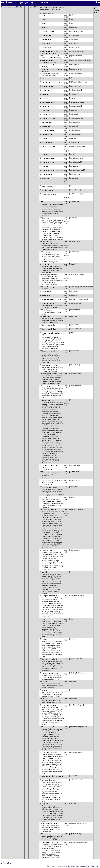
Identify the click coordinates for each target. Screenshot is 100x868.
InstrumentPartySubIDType (12, 7)
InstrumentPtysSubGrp (8, 864)
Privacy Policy (94, 866)
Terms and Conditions (82, 866)
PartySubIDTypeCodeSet (47, 13)
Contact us (71, 866)
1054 (2, 7)
